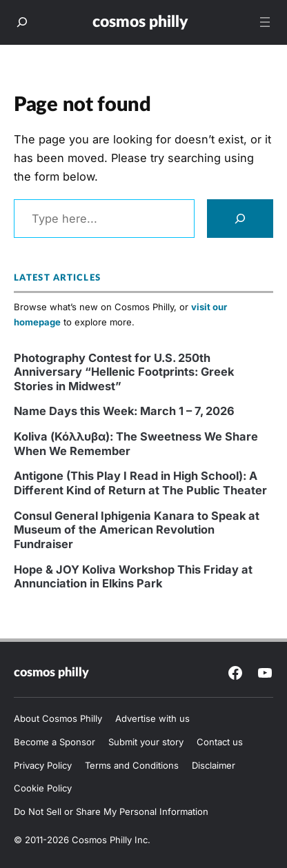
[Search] (240, 219)
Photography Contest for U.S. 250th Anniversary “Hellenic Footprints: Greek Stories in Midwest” (124, 372)
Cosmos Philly (140, 22)
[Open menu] (265, 22)
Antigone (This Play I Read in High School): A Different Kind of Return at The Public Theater (140, 483)
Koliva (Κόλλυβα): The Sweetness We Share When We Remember (136, 443)
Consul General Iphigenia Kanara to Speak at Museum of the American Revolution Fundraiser (137, 530)
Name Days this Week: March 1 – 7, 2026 (124, 411)
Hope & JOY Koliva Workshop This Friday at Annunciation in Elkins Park (133, 576)
